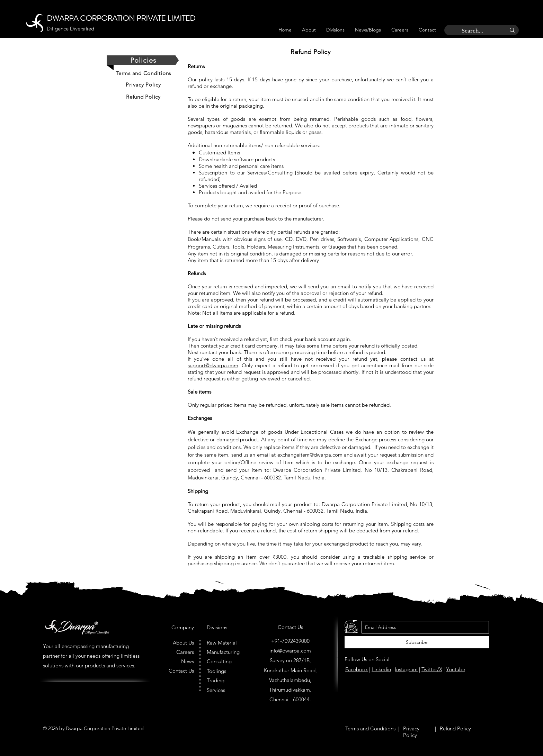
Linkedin (381, 669)
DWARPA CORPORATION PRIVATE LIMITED (121, 18)
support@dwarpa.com (213, 365)
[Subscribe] (417, 642)
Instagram (406, 669)
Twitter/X (432, 669)
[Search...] (478, 31)
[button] (335, 32)
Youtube (456, 669)
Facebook (357, 669)
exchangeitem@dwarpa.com (310, 455)
